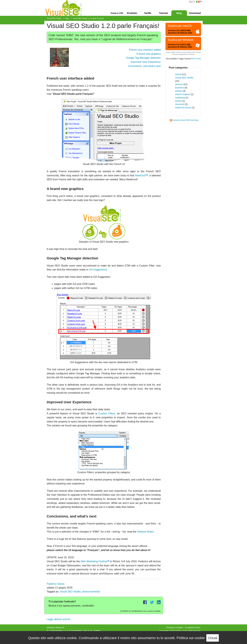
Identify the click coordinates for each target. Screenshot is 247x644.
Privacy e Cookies (175, 627)
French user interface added (145, 50)
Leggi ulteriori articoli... (59, 619)
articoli (178, 74)
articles (179, 91)
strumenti (180, 104)
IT (201, 2)
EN (194, 2)
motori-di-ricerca (183, 108)
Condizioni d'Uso (193, 627)
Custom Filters (107, 413)
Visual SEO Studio (70, 592)
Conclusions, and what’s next (144, 66)
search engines (183, 94)
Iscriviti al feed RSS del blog (185, 120)
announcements (91, 592)
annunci (179, 84)
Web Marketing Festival (94, 561)
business (179, 88)
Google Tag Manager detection (143, 58)
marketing (180, 98)
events (178, 101)
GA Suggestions (98, 270)
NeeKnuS (141, 175)
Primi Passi (196, 59)
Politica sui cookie (191, 638)
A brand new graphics (149, 54)
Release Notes (145, 532)
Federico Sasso (55, 584)
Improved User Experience (146, 62)
